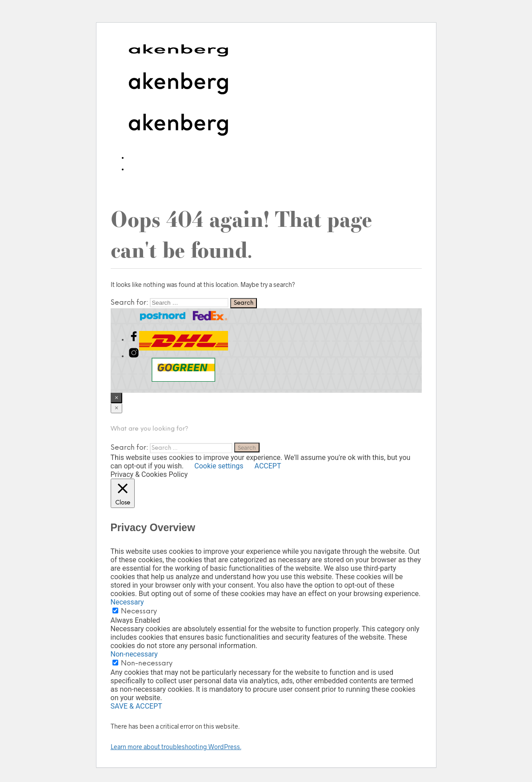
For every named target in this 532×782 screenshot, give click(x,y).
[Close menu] (116, 398)
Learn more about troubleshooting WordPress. (176, 747)
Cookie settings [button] (219, 466)
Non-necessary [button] (134, 654)
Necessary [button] (127, 602)
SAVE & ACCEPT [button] (136, 706)
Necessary (139, 611)
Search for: (130, 303)
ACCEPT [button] (268, 466)
